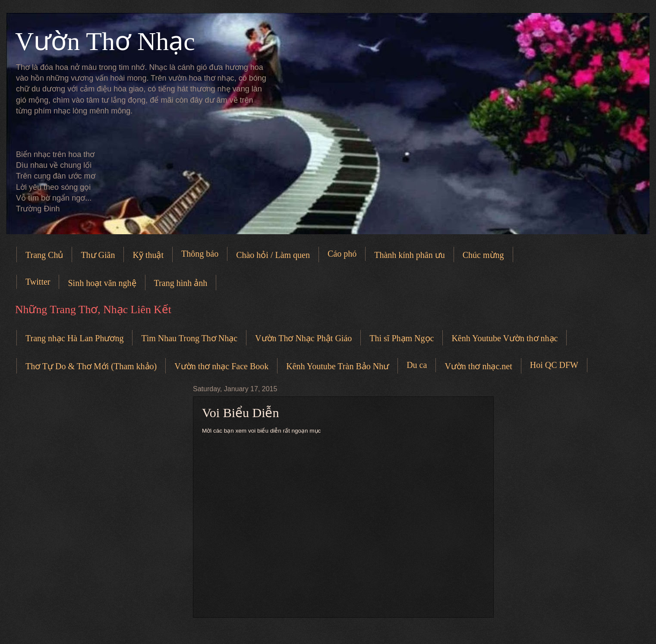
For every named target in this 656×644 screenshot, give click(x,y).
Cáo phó (342, 254)
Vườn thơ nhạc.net (478, 366)
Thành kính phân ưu (410, 255)
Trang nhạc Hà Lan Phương (74, 338)
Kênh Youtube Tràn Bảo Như (337, 366)
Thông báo (200, 254)
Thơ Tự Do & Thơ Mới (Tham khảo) (91, 366)
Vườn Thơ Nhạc (105, 41)
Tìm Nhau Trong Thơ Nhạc (189, 338)
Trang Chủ (44, 255)
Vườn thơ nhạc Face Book (221, 366)
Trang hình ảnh (181, 283)
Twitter (38, 282)
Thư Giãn (98, 255)
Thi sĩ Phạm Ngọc (402, 338)
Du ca (417, 365)
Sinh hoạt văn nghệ (102, 283)
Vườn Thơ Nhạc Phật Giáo (303, 338)
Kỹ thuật (148, 255)
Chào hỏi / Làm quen (273, 255)
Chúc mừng (483, 255)
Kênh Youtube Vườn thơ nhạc (505, 338)
